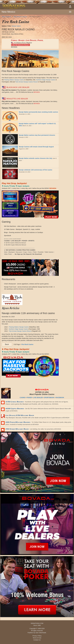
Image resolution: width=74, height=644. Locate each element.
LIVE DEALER (38, 398)
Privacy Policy (37, 636)
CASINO (23, 398)
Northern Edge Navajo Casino (46, 80)
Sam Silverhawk (41, 633)
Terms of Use (37, 638)
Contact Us (37, 640)
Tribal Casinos (6, 17)
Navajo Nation (16, 26)
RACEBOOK (60, 398)
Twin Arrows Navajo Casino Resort (26, 82)
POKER (29, 398)
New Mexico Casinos (20, 17)
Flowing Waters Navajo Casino (14, 80)
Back (7, 344)
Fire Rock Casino (35, 17)
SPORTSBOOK (49, 398)
